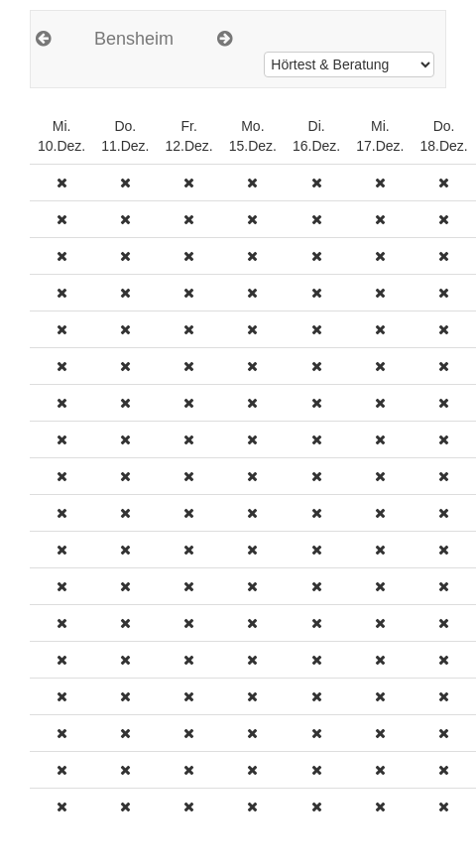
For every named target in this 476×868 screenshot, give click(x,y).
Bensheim (134, 39)
